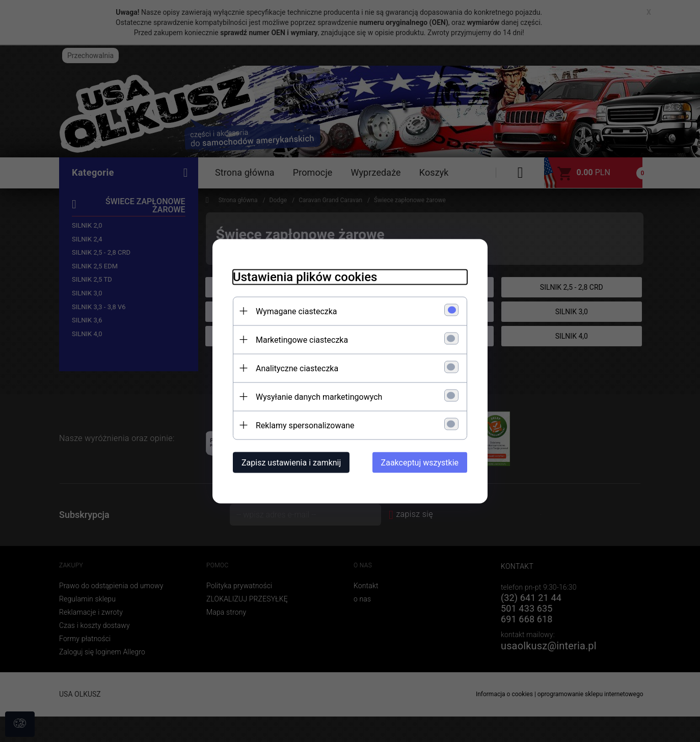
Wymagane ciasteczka (297, 311)
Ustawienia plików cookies (305, 277)
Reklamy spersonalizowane (305, 425)
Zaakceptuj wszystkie (420, 462)
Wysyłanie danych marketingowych (319, 396)
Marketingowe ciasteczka (302, 339)
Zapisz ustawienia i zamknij (291, 462)
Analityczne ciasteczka (297, 368)
